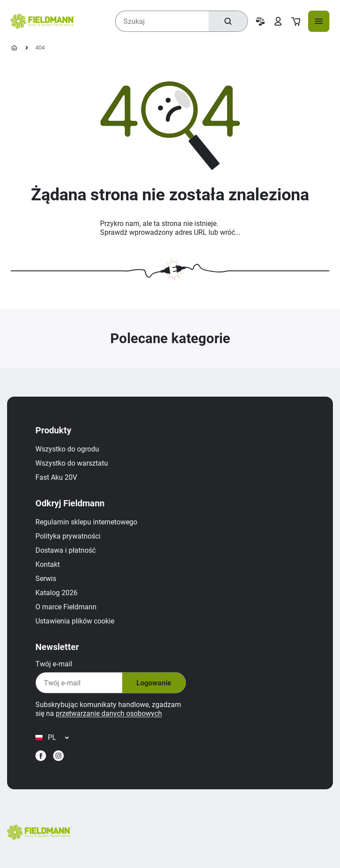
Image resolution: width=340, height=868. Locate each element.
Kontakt (48, 564)
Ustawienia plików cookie (75, 621)
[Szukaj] (228, 21)
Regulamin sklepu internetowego (86, 522)
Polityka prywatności (68, 536)
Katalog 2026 (56, 593)
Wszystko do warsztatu (72, 463)
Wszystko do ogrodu (67, 449)
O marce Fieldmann (66, 607)
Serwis (46, 579)
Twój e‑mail (54, 664)
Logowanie (154, 683)
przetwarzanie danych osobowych (109, 713)
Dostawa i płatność (66, 550)
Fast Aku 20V (56, 477)
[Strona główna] (14, 48)
